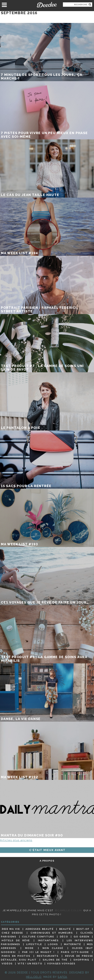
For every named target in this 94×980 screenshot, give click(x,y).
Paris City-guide (75, 952)
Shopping (81, 960)
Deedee (47, 5)
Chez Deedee (12, 933)
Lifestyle (34, 944)
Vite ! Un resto (30, 963)
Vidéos (7, 963)
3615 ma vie (11, 929)
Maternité (73, 944)
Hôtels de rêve (16, 940)
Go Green (81, 937)
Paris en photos (16, 956)
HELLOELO (34, 977)
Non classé (53, 948)
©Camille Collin (68, 910)
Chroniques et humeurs (52, 933)
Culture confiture (38, 937)
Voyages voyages (61, 963)
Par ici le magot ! (38, 952)
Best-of (83, 929)
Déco (64, 937)
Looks (53, 944)
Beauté (65, 929)
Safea (62, 977)
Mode (29, 948)
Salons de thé (55, 960)
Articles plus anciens (16, 840)
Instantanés (48, 940)
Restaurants (48, 956)
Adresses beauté (40, 929)
